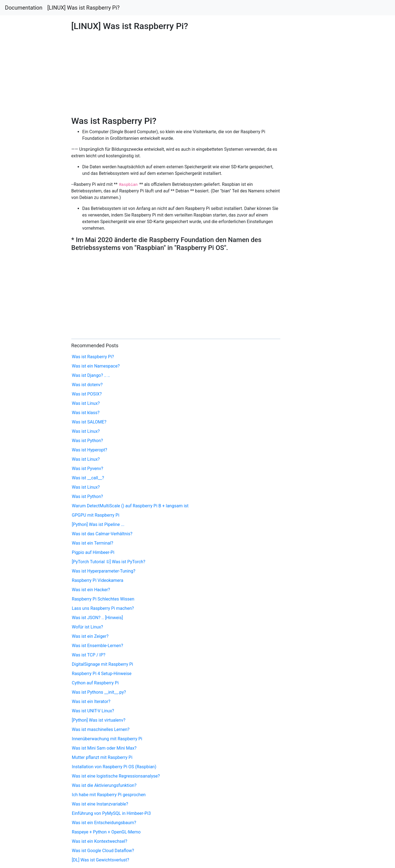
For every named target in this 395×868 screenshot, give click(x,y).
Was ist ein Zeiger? (90, 636)
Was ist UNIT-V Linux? (93, 711)
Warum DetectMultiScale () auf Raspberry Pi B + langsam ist (130, 506)
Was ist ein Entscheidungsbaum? (104, 823)
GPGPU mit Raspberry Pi (96, 515)
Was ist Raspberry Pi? (93, 357)
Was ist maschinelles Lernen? (101, 729)
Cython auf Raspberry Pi (95, 683)
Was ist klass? (86, 413)
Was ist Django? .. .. (91, 375)
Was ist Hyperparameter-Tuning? (104, 571)
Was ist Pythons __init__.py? (99, 692)
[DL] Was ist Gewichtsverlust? (101, 860)
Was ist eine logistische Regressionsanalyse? (116, 776)
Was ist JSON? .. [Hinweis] (97, 618)
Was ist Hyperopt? (90, 450)
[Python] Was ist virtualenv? (99, 720)
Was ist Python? (88, 441)
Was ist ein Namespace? (96, 366)
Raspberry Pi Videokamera (98, 580)
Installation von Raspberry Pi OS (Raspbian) (114, 767)
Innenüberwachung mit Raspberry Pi (107, 739)
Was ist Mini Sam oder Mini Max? (104, 748)
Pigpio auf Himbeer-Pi (93, 552)
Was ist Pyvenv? (88, 469)
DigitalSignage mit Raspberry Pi (102, 664)
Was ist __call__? (88, 478)
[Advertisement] (320, 256)
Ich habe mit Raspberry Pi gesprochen (109, 795)
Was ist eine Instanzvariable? (100, 804)
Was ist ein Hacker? (91, 590)
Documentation (24, 8)
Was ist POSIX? (87, 394)
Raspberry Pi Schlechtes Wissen (103, 599)
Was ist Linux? (86, 403)
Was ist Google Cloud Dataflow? (103, 851)
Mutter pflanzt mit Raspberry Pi (102, 757)
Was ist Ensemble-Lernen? (98, 646)
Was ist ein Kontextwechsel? (100, 841)
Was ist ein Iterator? (91, 701)
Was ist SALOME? (89, 422)
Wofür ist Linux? (88, 627)
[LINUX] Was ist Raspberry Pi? (84, 8)
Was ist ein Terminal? (93, 543)
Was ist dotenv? (87, 385)
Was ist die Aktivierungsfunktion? (104, 785)
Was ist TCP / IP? (89, 655)
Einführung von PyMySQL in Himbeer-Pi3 (111, 813)
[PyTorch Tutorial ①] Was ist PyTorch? (109, 562)
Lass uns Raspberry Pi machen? (103, 608)
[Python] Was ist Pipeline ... (98, 524)
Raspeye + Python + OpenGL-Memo (106, 832)
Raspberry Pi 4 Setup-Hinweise (102, 674)
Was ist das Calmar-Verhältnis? (102, 534)
